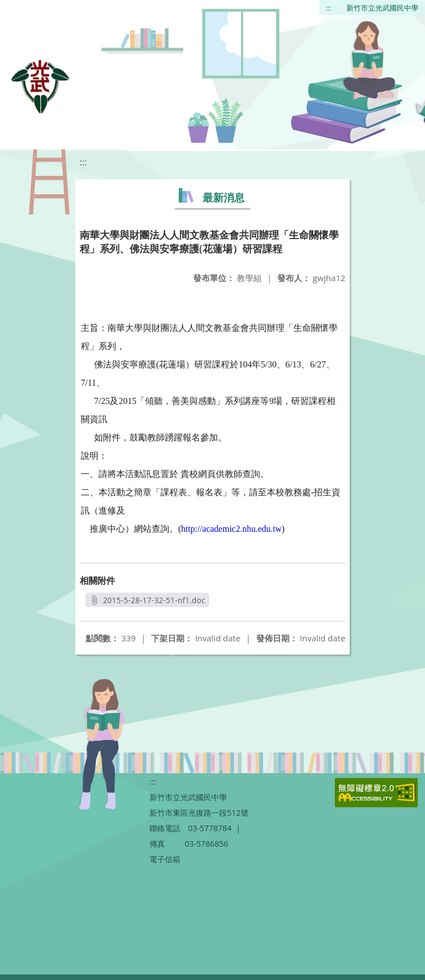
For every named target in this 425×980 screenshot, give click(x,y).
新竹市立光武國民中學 (382, 8)
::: (329, 8)
